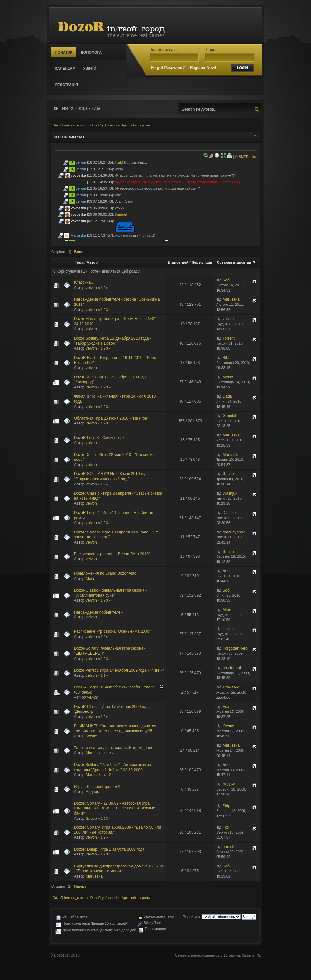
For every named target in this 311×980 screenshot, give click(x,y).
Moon (91, 579)
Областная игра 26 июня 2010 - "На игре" (111, 418)
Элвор (228, 474)
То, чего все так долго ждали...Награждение (114, 748)
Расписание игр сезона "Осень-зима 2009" (112, 631)
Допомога (91, 52)
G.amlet (230, 416)
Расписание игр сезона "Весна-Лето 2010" (112, 554)
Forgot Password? (168, 68)
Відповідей (178, 262)
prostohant (232, 668)
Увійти (90, 68)
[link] (119, 162)
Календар (65, 68)
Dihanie (229, 513)
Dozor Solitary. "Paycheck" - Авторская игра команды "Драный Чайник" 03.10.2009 (113, 767)
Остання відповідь (236, 262)
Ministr (228, 610)
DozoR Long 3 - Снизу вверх (99, 438)
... (111, 423)
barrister (230, 847)
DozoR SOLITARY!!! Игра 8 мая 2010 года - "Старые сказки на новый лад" (113, 476)
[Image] (121, 214)
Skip (226, 806)
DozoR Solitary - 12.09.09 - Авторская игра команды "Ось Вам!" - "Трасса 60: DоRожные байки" (115, 808)
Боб (226, 280)
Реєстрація (67, 85)
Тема (79, 262)
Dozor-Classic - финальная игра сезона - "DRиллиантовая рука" (110, 593)
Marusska (78, 235)
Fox (226, 707)
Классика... (84, 282)
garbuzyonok (234, 532)
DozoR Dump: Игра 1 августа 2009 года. (110, 849)
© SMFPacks (245, 157)
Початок (64, 52)
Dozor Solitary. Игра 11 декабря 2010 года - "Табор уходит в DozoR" (113, 341)
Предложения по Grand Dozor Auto (105, 573)
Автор (92, 262)
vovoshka (79, 175)
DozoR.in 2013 (67, 955)
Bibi (226, 358)
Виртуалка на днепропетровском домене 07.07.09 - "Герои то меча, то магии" (119, 869)
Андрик (92, 792)
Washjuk (230, 493)
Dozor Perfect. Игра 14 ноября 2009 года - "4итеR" (119, 670)
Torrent (229, 338)
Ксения (92, 736)
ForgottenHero (235, 648)
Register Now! (203, 68)
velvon (81, 162)
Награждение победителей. (99, 612)
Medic (228, 377)
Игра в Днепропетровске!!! (98, 787)
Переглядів (202, 262)
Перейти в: (192, 917)
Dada (227, 396)
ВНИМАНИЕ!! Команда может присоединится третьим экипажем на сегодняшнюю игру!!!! (115, 729)
